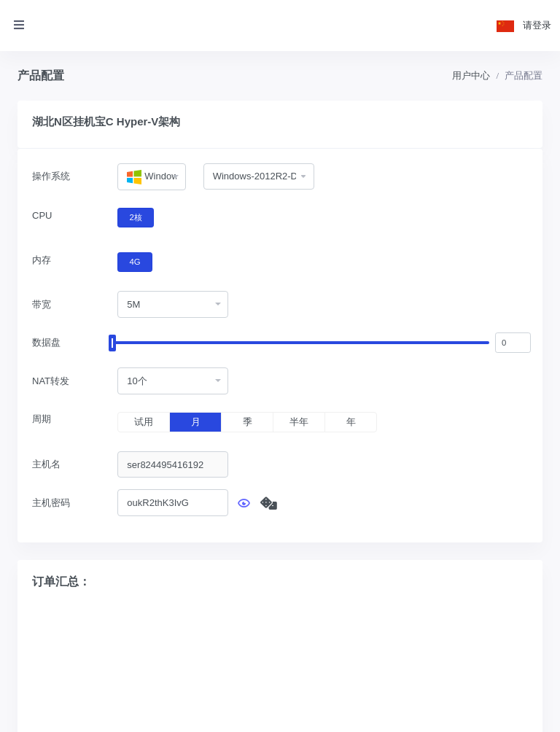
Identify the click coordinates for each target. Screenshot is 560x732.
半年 (299, 422)
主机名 (46, 464)
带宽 (42, 304)
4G (135, 261)
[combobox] (151, 177)
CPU (42, 215)
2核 (136, 217)
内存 (42, 260)
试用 (144, 422)
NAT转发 (51, 381)
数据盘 (46, 342)
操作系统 (51, 176)
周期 (42, 419)
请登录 (537, 25)
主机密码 (51, 503)
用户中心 (471, 75)
